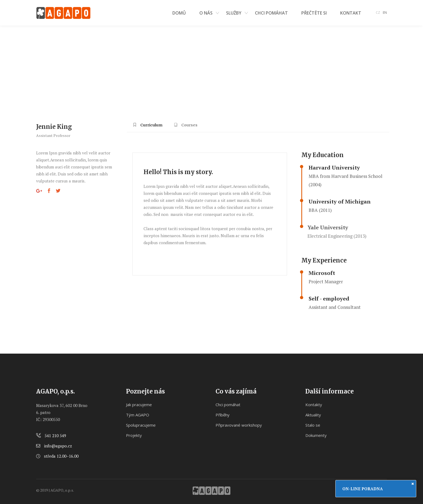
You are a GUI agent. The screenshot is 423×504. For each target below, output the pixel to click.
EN (385, 13)
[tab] (148, 127)
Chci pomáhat (228, 405)
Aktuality (313, 415)
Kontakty (314, 405)
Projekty (134, 435)
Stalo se (313, 425)
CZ (378, 13)
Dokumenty (316, 435)
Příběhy (223, 415)
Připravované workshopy (239, 425)
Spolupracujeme (141, 425)
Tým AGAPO (138, 415)
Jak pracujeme (139, 405)
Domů (41, 67)
